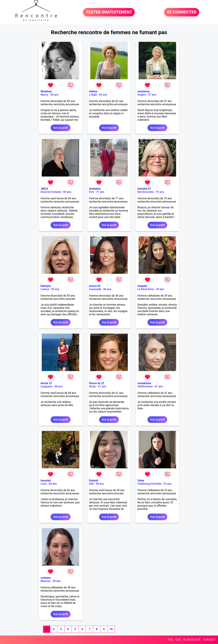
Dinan (93, 386)
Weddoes (46, 91)
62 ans (103, 95)
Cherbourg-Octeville (149, 484)
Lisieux (45, 289)
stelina (93, 91)
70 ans (160, 192)
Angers (142, 95)
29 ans (160, 289)
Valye (141, 480)
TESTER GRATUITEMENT (109, 12)
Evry (92, 192)
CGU (178, 640)
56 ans (107, 289)
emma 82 (95, 286)
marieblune (144, 383)
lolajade (142, 286)
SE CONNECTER (182, 12)
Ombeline (95, 189)
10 (111, 629)
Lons (44, 484)
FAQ (170, 640)
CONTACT (209, 640)
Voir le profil (60, 128)
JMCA (44, 189)
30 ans (57, 581)
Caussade (95, 289)
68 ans (59, 386)
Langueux (46, 386)
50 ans (54, 95)
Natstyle (46, 286)
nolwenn (46, 578)
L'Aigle (93, 95)
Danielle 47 (144, 189)
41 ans (102, 386)
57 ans (152, 95)
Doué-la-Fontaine (51, 192)
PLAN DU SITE (192, 640)
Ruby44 (94, 480)
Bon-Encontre (146, 192)
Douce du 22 (97, 383)
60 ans (53, 484)
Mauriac (45, 581)
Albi (91, 484)
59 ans (55, 289)
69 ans (67, 192)
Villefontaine (145, 386)
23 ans (167, 484)
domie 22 (46, 383)
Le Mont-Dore (146, 289)
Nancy (44, 95)
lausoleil (46, 480)
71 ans (100, 192)
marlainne (143, 91)
